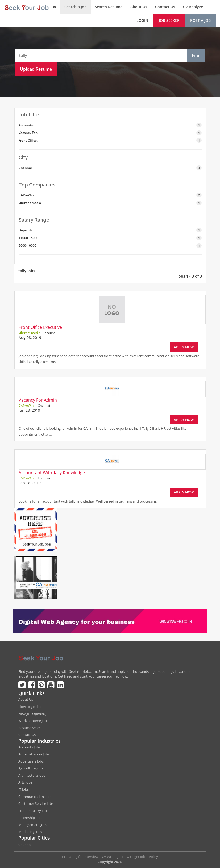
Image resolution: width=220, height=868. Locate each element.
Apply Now (184, 347)
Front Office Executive (40, 327)
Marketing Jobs (30, 832)
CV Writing (110, 857)
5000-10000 (110, 246)
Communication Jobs (35, 797)
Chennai (110, 168)
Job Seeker (169, 20)
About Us (139, 7)
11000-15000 (110, 238)
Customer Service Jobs (36, 803)
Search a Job (76, 7)
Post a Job (200, 20)
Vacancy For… (110, 133)
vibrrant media (110, 203)
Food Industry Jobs (33, 811)
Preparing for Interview (80, 857)
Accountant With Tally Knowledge (52, 473)
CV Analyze (193, 7)
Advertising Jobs (31, 761)
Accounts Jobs (29, 747)
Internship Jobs (30, 818)
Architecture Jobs (32, 775)
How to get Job (30, 707)
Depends (110, 230)
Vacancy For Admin (38, 400)
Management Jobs (33, 825)
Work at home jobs (33, 721)
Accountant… (110, 125)
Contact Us (165, 7)
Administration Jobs (34, 754)
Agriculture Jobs (31, 768)
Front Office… (110, 140)
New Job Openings (33, 714)
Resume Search (30, 728)
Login (142, 20)
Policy (153, 857)
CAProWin (110, 195)
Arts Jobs (25, 782)
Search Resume (109, 7)
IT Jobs (24, 789)
